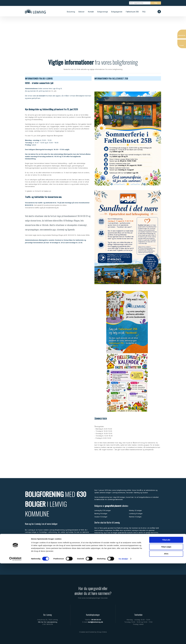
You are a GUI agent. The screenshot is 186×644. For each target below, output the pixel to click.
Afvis (166, 634)
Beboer (81, 12)
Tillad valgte (166, 627)
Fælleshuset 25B (132, 12)
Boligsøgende (117, 12)
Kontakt (91, 12)
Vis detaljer (123, 639)
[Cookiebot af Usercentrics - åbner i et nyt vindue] (15, 639)
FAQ (144, 12)
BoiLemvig (71, 12)
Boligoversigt (103, 12)
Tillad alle (166, 620)
